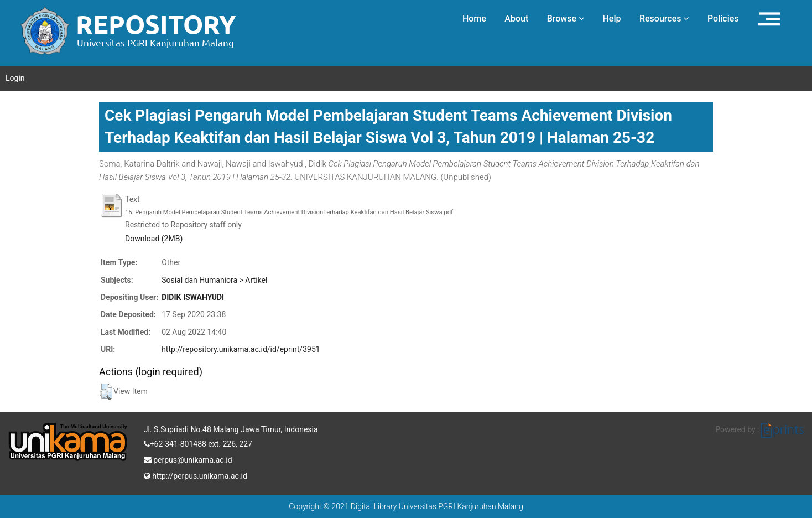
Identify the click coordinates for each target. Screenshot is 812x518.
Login (15, 78)
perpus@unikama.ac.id (188, 459)
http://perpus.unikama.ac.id (196, 475)
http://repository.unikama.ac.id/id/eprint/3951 (241, 349)
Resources (664, 19)
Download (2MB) (154, 239)
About (516, 19)
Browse (566, 19)
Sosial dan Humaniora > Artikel (214, 280)
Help (611, 19)
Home (474, 19)
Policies (723, 19)
